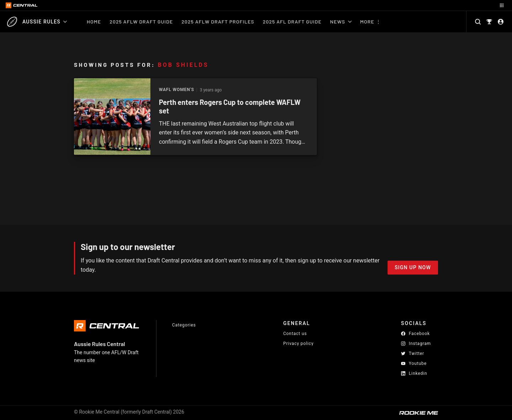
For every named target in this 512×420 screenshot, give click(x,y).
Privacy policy (298, 343)
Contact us (295, 334)
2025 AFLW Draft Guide (141, 22)
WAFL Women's (177, 90)
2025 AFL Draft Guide (292, 22)
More (367, 22)
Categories (184, 325)
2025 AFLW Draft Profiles (218, 22)
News (341, 22)
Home (94, 22)
